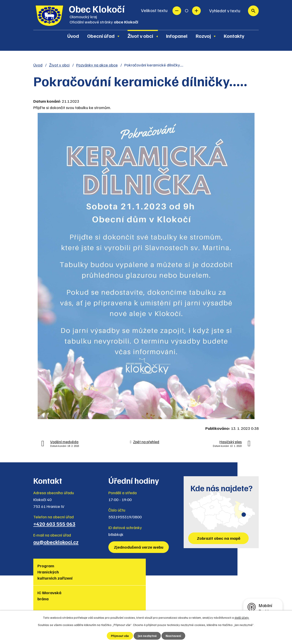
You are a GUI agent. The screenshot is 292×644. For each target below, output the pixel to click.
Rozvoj (203, 36)
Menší (177, 11)
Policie (232, 566)
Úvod (73, 36)
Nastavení (174, 636)
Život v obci (140, 36)
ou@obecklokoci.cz (56, 542)
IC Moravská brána (87, 569)
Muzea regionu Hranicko (202, 569)
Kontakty (234, 36)
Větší (196, 11)
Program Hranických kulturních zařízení (48, 575)
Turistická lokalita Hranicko (122, 572)
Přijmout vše (120, 636)
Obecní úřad (101, 36)
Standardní (187, 11)
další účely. (242, 617)
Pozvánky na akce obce (97, 65)
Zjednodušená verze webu (139, 547)
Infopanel (177, 36)
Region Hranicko (159, 569)
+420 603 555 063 (54, 524)
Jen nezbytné (147, 636)
